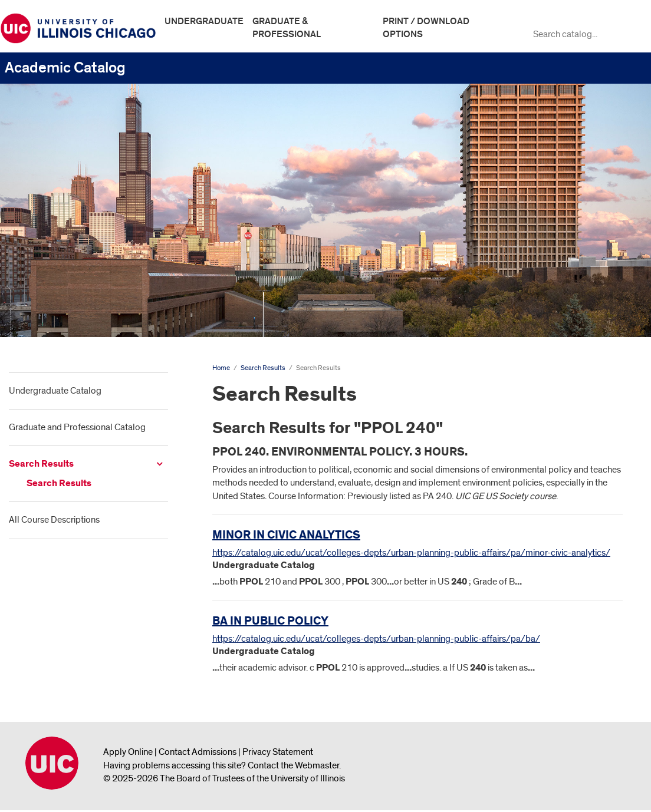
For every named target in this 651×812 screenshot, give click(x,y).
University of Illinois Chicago (52, 763)
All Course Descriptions (54, 520)
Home (221, 368)
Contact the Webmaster (293, 765)
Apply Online (128, 752)
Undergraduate (204, 21)
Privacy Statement (278, 752)
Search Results (41, 464)
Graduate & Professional (287, 28)
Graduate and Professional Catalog (77, 427)
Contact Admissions (198, 752)
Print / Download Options (426, 28)
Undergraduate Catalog (55, 391)
